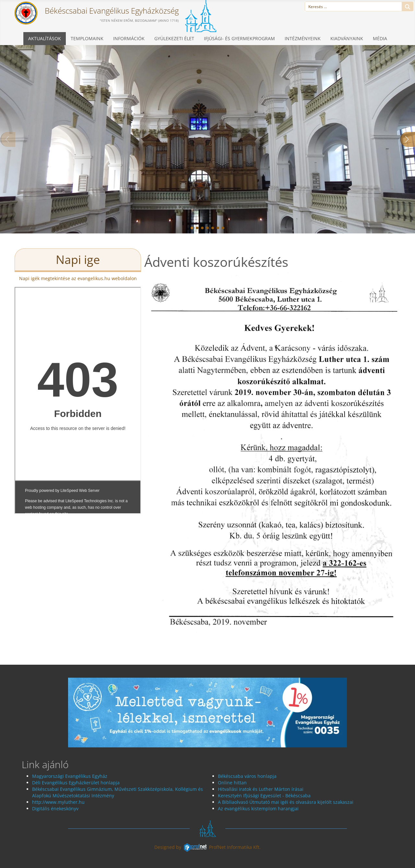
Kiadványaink (347, 38)
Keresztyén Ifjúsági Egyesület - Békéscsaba (264, 796)
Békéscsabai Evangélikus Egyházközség (111, 11)
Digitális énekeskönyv (56, 809)
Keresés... (408, 7)
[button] (192, 228)
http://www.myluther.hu (58, 802)
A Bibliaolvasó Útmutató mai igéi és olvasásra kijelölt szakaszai (286, 802)
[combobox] (353, 6)
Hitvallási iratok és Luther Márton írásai (261, 789)
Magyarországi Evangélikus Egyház (70, 776)
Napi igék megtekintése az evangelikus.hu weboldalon (78, 278)
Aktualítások (45, 38)
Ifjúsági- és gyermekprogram (239, 38)
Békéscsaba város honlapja (247, 776)
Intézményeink (303, 38)
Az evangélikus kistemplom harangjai (258, 809)
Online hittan (232, 783)
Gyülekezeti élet (174, 38)
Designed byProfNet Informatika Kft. (207, 847)
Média (380, 38)
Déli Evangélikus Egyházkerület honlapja (76, 783)
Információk (129, 38)
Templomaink (87, 38)
